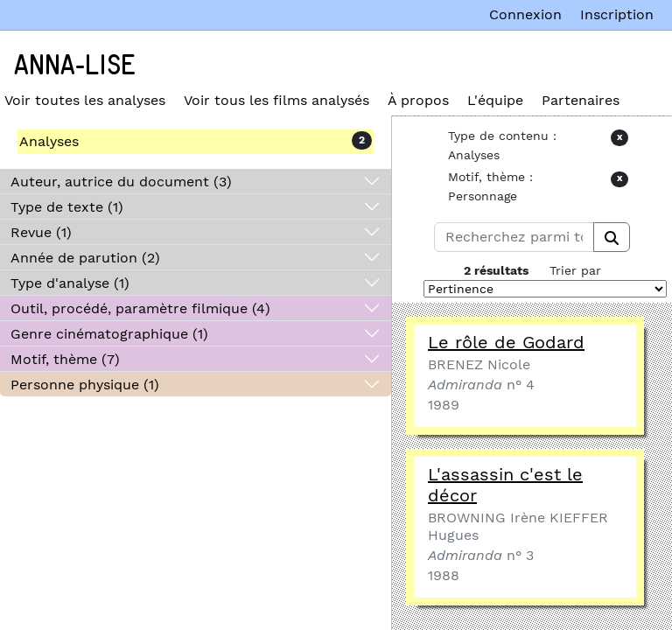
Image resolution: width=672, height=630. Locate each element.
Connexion (525, 14)
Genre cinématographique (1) (109, 334)
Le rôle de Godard (506, 342)
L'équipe (495, 100)
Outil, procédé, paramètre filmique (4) (140, 308)
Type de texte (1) (67, 207)
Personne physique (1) (85, 385)
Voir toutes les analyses (85, 100)
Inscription (617, 14)
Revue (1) (41, 232)
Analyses (49, 141)
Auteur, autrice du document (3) (121, 182)
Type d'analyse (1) (70, 283)
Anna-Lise (75, 66)
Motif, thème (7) (65, 359)
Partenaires (581, 100)
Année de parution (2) (85, 258)
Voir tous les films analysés (276, 100)
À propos (418, 100)
